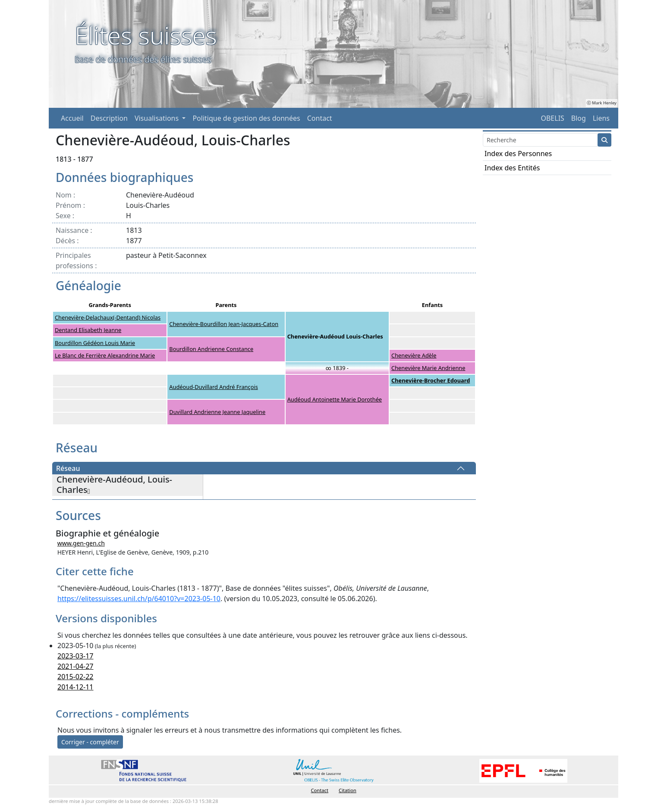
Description (109, 118)
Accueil (72, 118)
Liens (601, 118)
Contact (320, 118)
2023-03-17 (76, 656)
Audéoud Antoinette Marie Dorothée (335, 399)
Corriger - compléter (90, 742)
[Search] (540, 140)
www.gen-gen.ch (81, 543)
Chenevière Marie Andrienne (428, 368)
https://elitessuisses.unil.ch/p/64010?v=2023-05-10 (139, 599)
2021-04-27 (76, 666)
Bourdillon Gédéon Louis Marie (95, 343)
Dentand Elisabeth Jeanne (88, 330)
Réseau (68, 468)
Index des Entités (512, 168)
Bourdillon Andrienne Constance (211, 349)
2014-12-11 (76, 687)
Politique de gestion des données (246, 118)
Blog (579, 118)
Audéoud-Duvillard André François (213, 387)
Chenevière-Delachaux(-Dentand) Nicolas (108, 317)
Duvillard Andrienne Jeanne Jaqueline (217, 412)
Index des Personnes (518, 154)
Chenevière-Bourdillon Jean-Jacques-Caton (224, 324)
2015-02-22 (76, 677)
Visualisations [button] (157, 118)
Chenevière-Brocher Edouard (431, 380)
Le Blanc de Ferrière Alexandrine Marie (105, 355)
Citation (348, 790)
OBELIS (552, 118)
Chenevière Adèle (414, 355)
